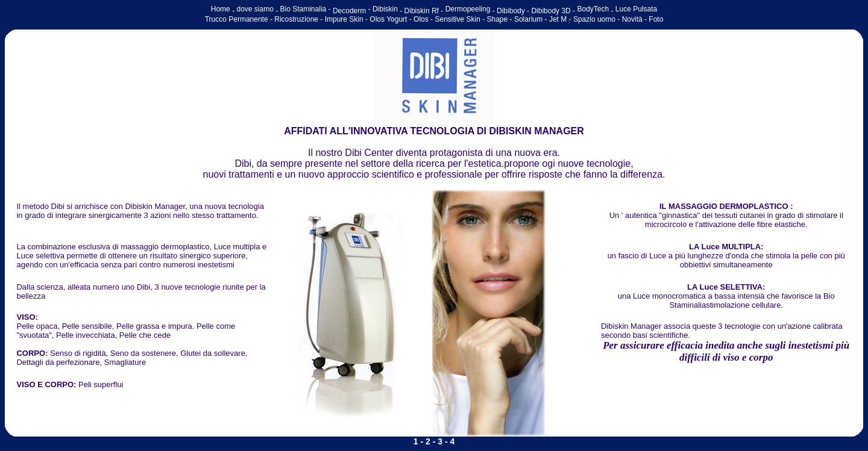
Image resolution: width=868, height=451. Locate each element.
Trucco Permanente (237, 19)
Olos (421, 19)
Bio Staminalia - (307, 9)
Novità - (636, 19)
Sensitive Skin (457, 19)
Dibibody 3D (551, 11)
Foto (656, 19)
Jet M (558, 19)
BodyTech (593, 9)
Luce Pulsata (636, 9)
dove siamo (255, 9)
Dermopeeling (468, 9)
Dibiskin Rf (423, 11)
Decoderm (349, 11)
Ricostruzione (296, 19)
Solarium (528, 19)
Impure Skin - (348, 19)
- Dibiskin (383, 9)
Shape (498, 19)
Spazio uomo (594, 19)
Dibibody (511, 11)
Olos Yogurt (389, 19)
